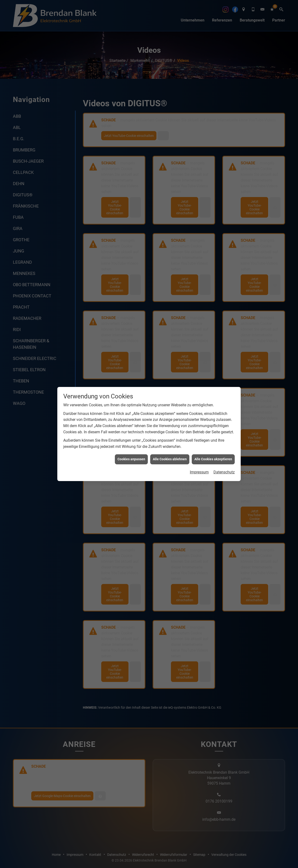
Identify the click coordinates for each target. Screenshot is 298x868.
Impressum (199, 370)
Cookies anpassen (131, 357)
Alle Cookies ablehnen (170, 357)
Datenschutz (224, 370)
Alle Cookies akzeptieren (213, 357)
